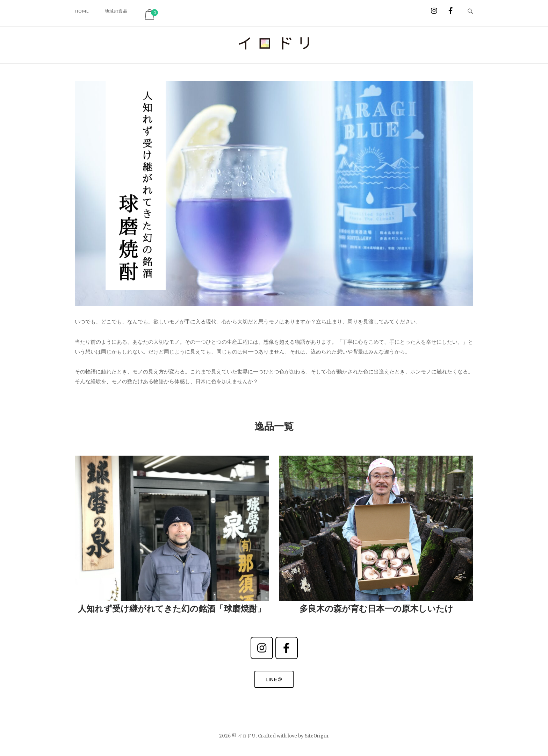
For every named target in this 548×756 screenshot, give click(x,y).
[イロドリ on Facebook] (450, 11)
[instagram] (262, 648)
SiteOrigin (316, 736)
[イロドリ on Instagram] (434, 11)
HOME (82, 11)
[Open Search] (470, 10)
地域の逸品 (116, 11)
